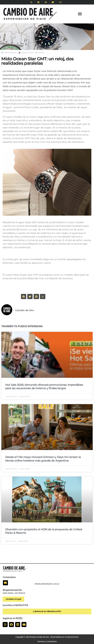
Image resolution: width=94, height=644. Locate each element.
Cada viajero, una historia (14, 593)
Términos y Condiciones (47, 641)
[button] (80, 14)
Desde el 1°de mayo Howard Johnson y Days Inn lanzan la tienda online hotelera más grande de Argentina (43, 459)
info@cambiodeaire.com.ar (47, 584)
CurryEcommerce (72, 637)
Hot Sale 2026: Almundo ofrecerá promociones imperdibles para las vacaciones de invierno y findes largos (44, 386)
